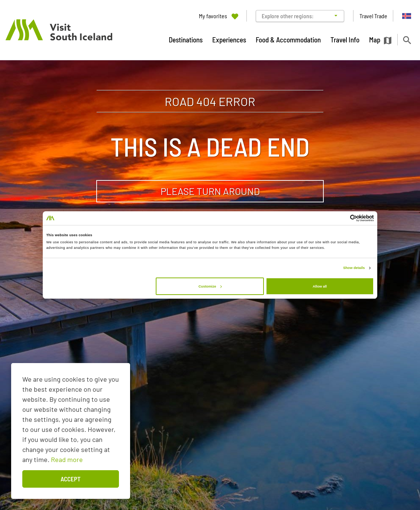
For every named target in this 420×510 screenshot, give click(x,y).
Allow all (320, 286)
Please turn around (210, 191)
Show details (354, 268)
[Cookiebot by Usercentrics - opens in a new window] (341, 218)
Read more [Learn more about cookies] (67, 459)
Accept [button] (71, 479)
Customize (210, 286)
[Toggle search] (407, 40)
